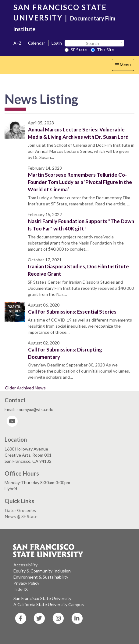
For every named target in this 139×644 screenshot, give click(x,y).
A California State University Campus (49, 604)
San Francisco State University (42, 598)
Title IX (21, 589)
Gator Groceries (20, 510)
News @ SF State (21, 516)
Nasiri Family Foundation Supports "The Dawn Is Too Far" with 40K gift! (81, 225)
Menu (125, 66)
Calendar (37, 43)
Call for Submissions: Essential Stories (72, 312)
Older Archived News (25, 388)
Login (57, 43)
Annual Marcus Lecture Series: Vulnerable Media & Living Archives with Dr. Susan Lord (78, 133)
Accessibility (25, 565)
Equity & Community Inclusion (42, 571)
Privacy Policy (26, 583)
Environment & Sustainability (41, 577)
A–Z (18, 43)
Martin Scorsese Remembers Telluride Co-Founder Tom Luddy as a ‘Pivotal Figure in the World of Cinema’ (80, 182)
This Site (102, 50)
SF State (76, 50)
